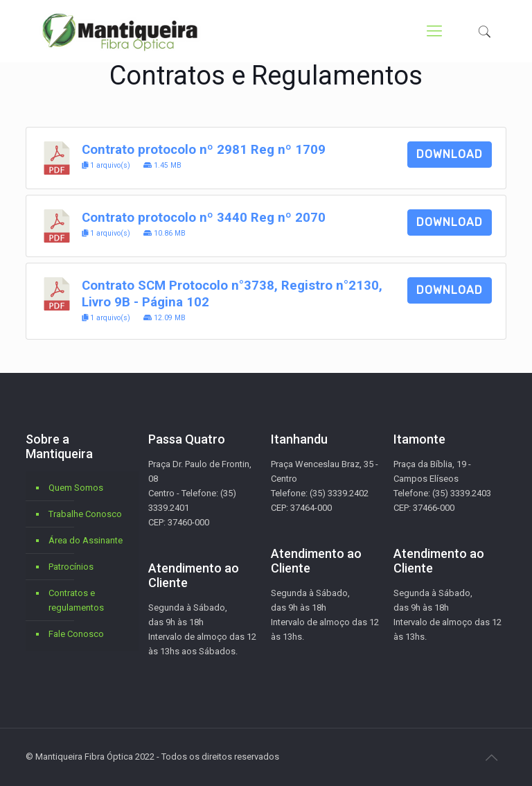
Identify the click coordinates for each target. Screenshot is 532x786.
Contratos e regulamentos (76, 600)
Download (450, 154)
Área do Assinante (86, 540)
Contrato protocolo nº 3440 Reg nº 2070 (204, 218)
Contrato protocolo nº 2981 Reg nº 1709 (204, 150)
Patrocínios (71, 567)
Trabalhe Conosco (85, 514)
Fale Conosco (76, 634)
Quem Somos (76, 488)
